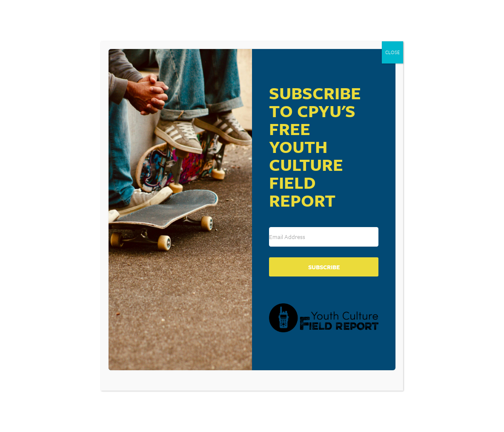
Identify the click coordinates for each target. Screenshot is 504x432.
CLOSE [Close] (392, 52)
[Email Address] (324, 237)
